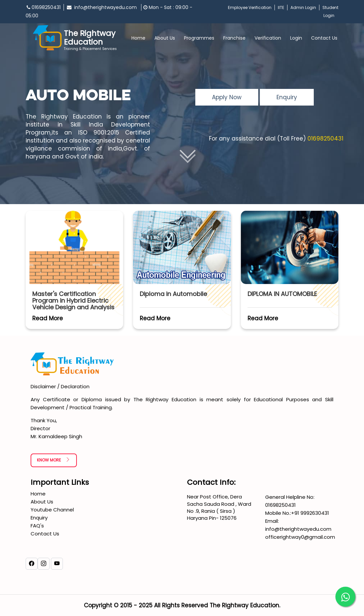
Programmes (199, 38)
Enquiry (287, 97)
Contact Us (324, 38)
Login (296, 38)
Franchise (234, 38)
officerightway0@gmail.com (300, 537)
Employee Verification (250, 7)
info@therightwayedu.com (102, 7)
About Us (165, 38)
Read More (48, 318)
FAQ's (37, 526)
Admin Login (303, 7)
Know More (54, 460)
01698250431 (44, 7)
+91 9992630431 (310, 513)
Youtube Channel (52, 510)
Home (138, 38)
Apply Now (227, 97)
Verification (268, 38)
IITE (281, 7)
